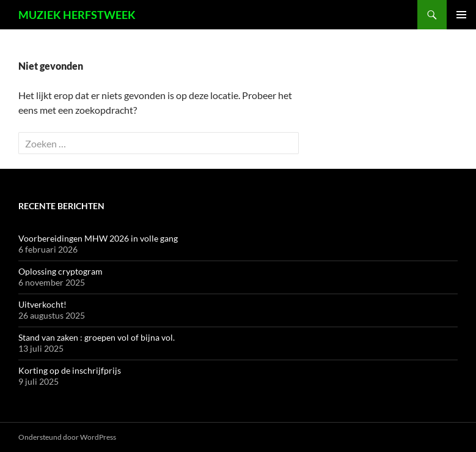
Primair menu (461, 15)
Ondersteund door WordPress (67, 437)
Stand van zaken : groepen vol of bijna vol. (97, 337)
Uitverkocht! (42, 304)
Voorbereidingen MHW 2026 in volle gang (98, 238)
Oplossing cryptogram (60, 271)
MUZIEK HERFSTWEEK (77, 15)
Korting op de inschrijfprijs (70, 370)
